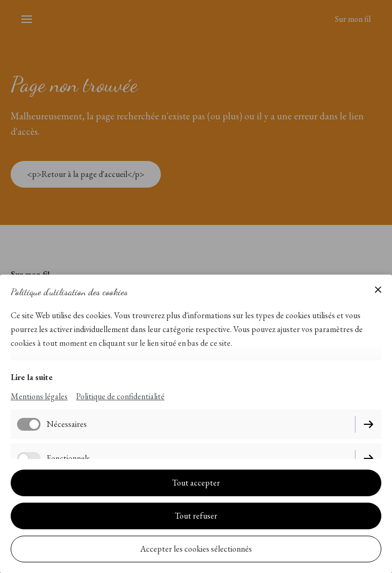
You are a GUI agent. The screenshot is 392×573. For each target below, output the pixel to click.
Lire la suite (32, 377)
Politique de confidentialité (120, 396)
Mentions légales (39, 396)
